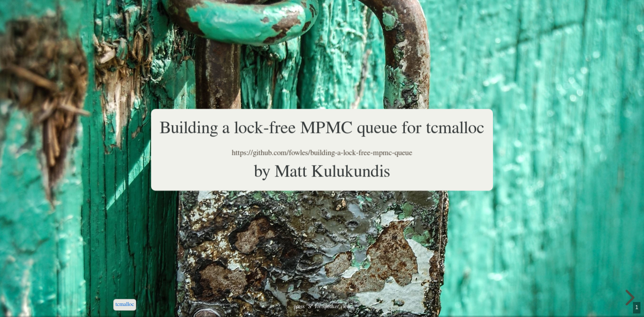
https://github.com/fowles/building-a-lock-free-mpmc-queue (322, 153)
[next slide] (629, 298)
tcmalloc (125, 304)
